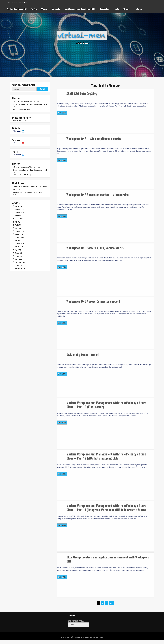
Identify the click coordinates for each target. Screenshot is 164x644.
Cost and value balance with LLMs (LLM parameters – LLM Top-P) (30, 105)
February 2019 (19, 244)
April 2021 (18, 225)
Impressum (16, 189)
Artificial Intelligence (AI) (17, 9)
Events (116, 9)
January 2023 (19, 216)
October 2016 (19, 256)
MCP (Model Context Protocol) (22, 109)
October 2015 (19, 265)
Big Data (34, 9)
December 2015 (20, 262)
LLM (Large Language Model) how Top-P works (27, 101)
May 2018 (18, 250)
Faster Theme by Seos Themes (94, 641)
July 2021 (18, 222)
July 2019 (18, 241)
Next (112, 607)
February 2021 (19, 231)
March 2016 (19, 259)
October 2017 (19, 253)
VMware (44, 9)
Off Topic (126, 9)
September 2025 (20, 206)
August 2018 (19, 247)
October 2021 (19, 219)
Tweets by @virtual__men (20, 120)
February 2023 (20, 213)
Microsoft (56, 9)
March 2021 (19, 228)
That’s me (138, 9)
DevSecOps (104, 9)
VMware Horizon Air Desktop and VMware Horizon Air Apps (29, 193)
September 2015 (20, 268)
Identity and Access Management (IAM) (80, 9)
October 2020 (19, 237)
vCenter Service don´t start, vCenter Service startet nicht (30, 186)
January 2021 (19, 234)
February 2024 (20, 209)
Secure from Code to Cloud (18, 2)
